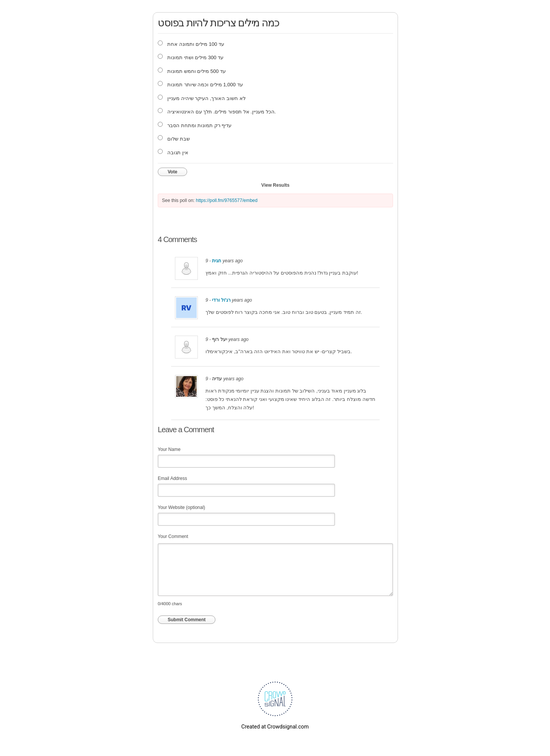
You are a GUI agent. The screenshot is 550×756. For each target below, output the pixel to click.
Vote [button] (172, 172)
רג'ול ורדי (221, 300)
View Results (275, 185)
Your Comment (173, 536)
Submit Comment (187, 620)
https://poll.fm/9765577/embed (227, 200)
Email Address (172, 478)
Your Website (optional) (181, 507)
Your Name (169, 449)
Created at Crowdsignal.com (275, 727)
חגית (217, 261)
